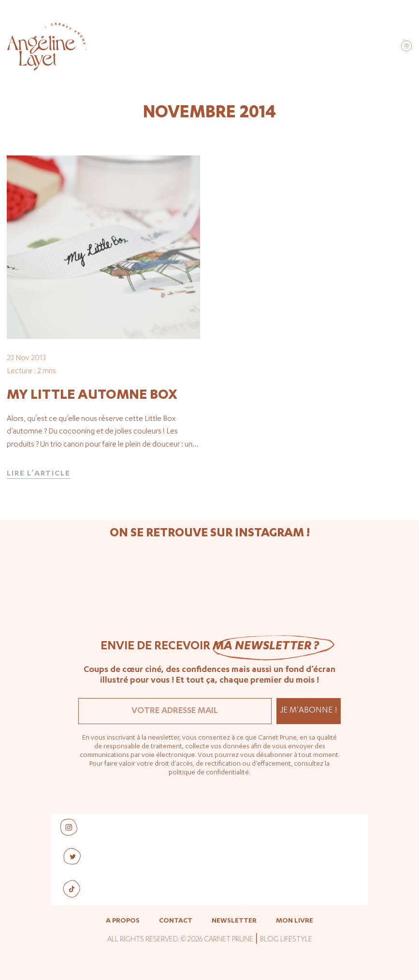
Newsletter (234, 921)
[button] (406, 47)
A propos (123, 921)
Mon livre (295, 921)
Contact (176, 921)
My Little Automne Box (92, 396)
